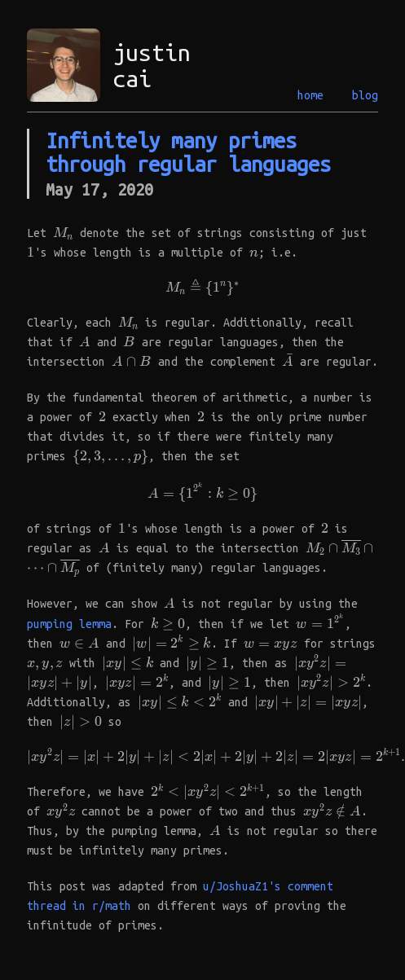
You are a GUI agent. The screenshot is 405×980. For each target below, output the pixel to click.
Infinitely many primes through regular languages (188, 152)
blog (365, 95)
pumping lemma (69, 624)
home (310, 95)
